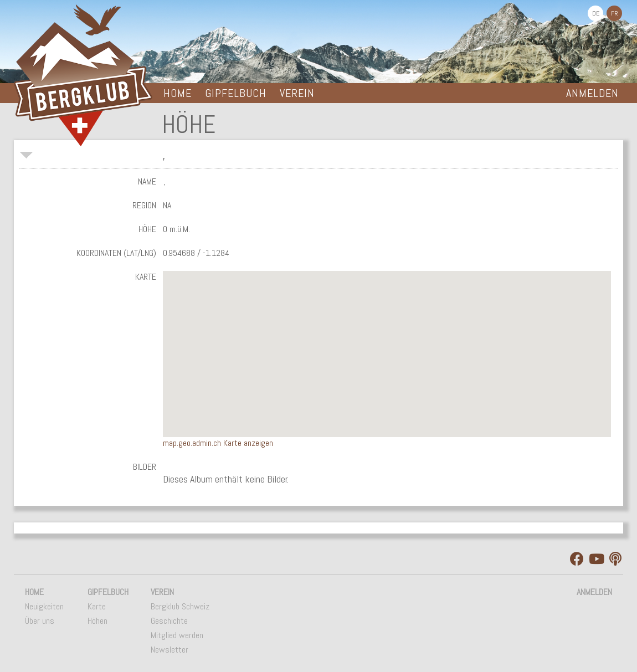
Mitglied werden (177, 635)
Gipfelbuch (236, 93)
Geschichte (169, 621)
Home (178, 93)
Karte (97, 606)
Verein (297, 93)
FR (615, 13)
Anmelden (592, 93)
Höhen (97, 621)
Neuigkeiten (44, 606)
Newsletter (169, 650)
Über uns (40, 621)
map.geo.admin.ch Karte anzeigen (218, 443)
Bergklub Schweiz (180, 606)
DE (596, 13)
